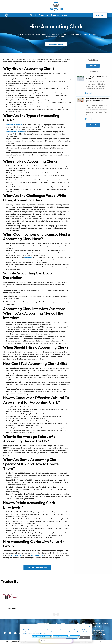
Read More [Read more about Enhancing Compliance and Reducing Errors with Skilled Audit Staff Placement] (88, 119)
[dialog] (56, 633)
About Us (66, 15)
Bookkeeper (29, 257)
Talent (33, 15)
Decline (84, 638)
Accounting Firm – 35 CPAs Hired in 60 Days (96, 78)
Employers (43, 15)
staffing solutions (37, 555)
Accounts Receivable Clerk (16, 132)
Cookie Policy (42, 634)
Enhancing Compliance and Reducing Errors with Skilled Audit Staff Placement (97, 100)
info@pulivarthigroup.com (99, 623)
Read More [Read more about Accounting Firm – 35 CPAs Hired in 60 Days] (88, 93)
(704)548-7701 (95, 627)
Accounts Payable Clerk (15, 125)
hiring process (16, 555)
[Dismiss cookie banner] (90, 627)
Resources (55, 15)
